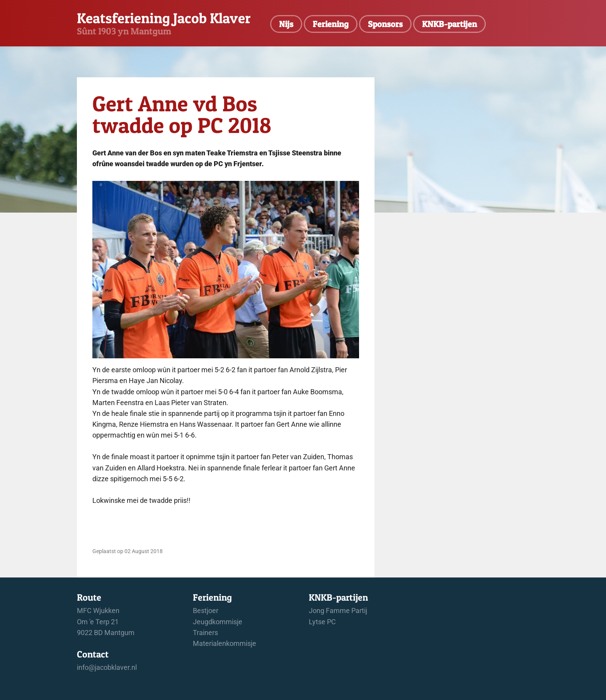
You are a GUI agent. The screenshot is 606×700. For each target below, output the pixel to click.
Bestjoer (206, 611)
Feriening (331, 24)
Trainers (205, 633)
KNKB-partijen (449, 24)
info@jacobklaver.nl (107, 668)
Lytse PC (322, 622)
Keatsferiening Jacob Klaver (164, 18)
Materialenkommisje (225, 644)
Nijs (286, 24)
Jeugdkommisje (218, 622)
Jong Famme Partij (338, 611)
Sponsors (385, 24)
